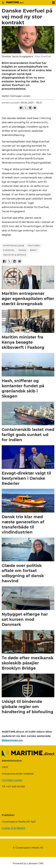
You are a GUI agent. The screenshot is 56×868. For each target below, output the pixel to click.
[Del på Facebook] (21, 108)
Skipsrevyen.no (12, 740)
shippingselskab (14, 246)
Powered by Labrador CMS (28, 863)
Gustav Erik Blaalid (13, 828)
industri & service (15, 255)
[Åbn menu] (53, 3)
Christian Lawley (12, 780)
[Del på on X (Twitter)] (26, 108)
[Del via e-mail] (35, 108)
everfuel (9, 250)
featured (34, 246)
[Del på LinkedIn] (30, 108)
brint (33, 250)
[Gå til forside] (13, 3)
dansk (22, 250)
